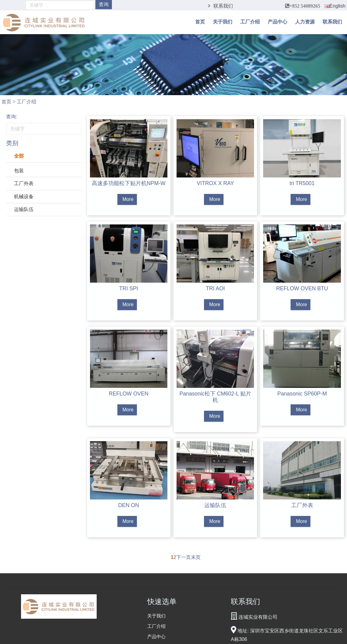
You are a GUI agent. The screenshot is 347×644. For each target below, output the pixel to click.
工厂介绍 (250, 21)
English (335, 6)
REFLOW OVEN (129, 394)
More (128, 199)
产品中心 (277, 21)
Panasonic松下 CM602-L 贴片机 (215, 397)
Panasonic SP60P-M (302, 394)
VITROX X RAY (215, 183)
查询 (104, 4)
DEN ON (129, 505)
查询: (12, 117)
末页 (196, 557)
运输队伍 (24, 209)
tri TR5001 (302, 183)
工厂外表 (24, 183)
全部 (19, 156)
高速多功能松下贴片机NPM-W (129, 183)
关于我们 (223, 21)
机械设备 (24, 197)
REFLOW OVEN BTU (302, 288)
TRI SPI (129, 288)
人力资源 (305, 21)
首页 (200, 21)
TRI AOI (215, 288)
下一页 (184, 557)
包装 (19, 171)
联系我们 (223, 6)
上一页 (163, 557)
